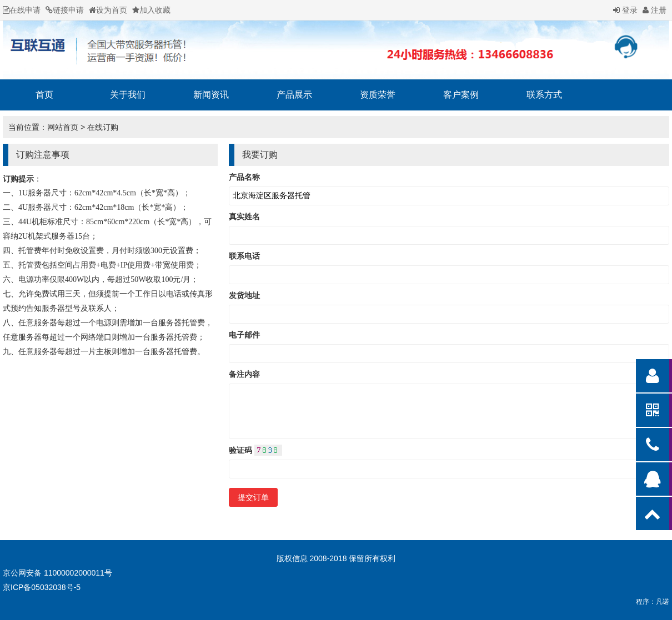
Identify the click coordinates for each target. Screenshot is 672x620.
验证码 (255, 450)
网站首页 (63, 127)
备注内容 (244, 374)
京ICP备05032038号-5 (42, 587)
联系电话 (244, 256)
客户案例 (461, 95)
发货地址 (244, 295)
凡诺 (663, 602)
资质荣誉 (378, 95)
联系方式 (544, 95)
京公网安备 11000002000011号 (57, 573)
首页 (44, 95)
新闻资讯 (211, 95)
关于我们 (128, 95)
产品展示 (294, 95)
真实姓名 (244, 216)
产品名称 (244, 177)
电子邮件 (244, 335)
